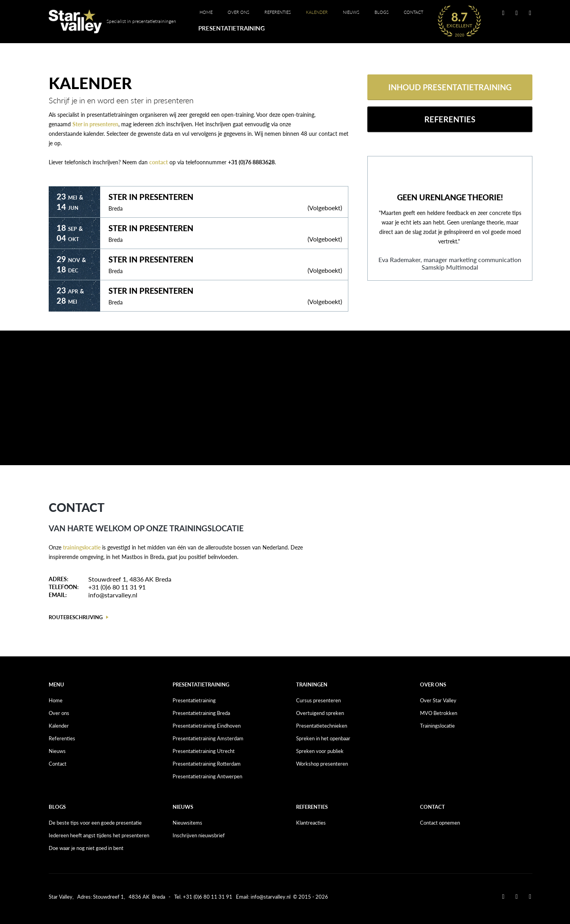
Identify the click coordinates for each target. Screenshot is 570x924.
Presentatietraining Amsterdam (208, 738)
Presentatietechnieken (322, 726)
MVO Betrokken (439, 713)
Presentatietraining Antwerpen (207, 776)
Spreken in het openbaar (323, 738)
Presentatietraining (232, 28)
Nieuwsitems (187, 823)
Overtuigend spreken (320, 713)
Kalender (317, 12)
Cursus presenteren (318, 700)
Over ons (238, 12)
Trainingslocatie (437, 726)
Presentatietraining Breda (201, 713)
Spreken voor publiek (320, 751)
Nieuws (351, 12)
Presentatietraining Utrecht (204, 751)
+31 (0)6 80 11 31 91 (117, 587)
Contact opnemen (440, 823)
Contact (413, 12)
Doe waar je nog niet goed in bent (86, 848)
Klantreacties (311, 823)
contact (159, 162)
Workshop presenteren (322, 764)
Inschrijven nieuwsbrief (199, 835)
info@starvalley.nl (113, 595)
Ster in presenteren (95, 124)
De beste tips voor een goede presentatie (95, 823)
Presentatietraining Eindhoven (207, 726)
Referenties (278, 12)
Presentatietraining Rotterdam (207, 764)
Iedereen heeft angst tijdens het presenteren (99, 835)
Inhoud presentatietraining (450, 87)
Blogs (382, 12)
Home (206, 12)
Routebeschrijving (76, 617)
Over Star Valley (438, 700)
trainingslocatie (82, 547)
